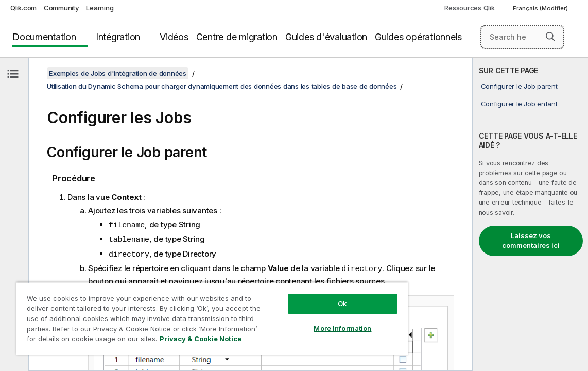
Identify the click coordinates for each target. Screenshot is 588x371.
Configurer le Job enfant (519, 104)
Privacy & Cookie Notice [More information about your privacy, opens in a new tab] (156, 341)
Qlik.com (23, 8)
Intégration (118, 37)
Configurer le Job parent (519, 86)
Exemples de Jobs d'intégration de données (118, 73)
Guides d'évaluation (326, 37)
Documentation (44, 37)
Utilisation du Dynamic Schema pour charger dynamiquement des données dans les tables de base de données (222, 86)
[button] (550, 37)
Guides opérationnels (418, 37)
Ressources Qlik (469, 8)
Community (62, 8)
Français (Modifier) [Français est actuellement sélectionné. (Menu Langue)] (541, 8)
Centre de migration (237, 37)
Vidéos (174, 37)
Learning (100, 8)
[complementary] (530, 214)
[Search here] (522, 37)
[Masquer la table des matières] (13, 74)
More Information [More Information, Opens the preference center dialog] (300, 321)
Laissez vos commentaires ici (531, 241)
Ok (300, 296)
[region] (187, 314)
